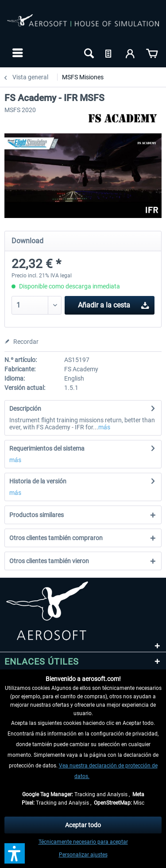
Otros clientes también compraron (56, 538)
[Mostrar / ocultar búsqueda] (88, 53)
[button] (15, 853)
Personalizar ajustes (83, 855)
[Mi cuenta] (131, 53)
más (104, 427)
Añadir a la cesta (114, 304)
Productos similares (37, 515)
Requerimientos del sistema (47, 448)
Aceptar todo (83, 825)
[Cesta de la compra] (152, 53)
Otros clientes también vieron (49, 561)
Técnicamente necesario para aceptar (83, 842)
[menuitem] (17, 53)
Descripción (25, 409)
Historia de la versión (38, 481)
